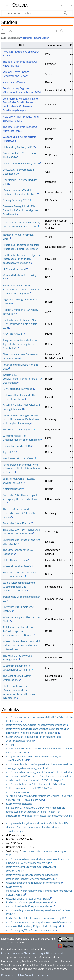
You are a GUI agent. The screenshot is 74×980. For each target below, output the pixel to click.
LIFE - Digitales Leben (15, 560)
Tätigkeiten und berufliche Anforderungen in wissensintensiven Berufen (18, 631)
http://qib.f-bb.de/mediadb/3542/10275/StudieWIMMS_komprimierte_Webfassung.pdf (39, 748)
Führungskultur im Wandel (18, 389)
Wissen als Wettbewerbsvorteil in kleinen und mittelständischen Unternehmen (22, 645)
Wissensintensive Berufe (17, 566)
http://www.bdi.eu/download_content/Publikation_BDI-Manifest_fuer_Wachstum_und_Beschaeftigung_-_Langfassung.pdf (37, 827)
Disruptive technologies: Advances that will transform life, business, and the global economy (22, 419)
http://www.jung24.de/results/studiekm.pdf (30, 930)
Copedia (20, 5)
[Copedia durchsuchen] (37, 13)
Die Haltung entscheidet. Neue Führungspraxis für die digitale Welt (20, 324)
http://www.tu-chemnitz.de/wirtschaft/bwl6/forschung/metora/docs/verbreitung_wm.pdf (39, 891)
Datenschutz (8, 975)
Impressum (43, 975)
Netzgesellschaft (12, 489)
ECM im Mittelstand (14, 269)
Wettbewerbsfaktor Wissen (18, 458)
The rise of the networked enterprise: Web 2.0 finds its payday (19, 513)
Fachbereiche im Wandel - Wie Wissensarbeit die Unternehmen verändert (21, 469)
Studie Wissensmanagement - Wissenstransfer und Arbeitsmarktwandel (20, 587)
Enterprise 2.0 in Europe (16, 523)
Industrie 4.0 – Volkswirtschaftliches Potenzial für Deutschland (22, 379)
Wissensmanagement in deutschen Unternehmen (34, 883)
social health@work (14, 82)
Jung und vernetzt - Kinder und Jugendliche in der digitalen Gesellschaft (20, 344)
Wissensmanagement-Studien (35, 38)
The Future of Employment (18, 429)
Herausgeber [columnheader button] (55, 45)
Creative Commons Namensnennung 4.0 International (32, 953)
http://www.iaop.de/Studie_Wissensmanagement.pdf (36, 725)
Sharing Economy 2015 (16, 200)
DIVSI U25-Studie (13, 334)
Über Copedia (26, 975)
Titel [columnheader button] (21, 45)
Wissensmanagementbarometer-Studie (28, 898)
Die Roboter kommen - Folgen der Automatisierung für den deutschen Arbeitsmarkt (22, 259)
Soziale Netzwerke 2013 (17, 446)
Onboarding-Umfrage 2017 (18, 147)
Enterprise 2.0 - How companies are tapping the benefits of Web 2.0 (21, 499)
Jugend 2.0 (9, 452)
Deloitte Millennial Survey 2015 (21, 163)
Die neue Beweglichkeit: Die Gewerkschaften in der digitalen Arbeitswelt (21, 210)
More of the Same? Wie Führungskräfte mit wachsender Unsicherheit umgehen (21, 289)
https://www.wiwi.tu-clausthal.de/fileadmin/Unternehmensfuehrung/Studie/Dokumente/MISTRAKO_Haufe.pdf (39, 796)
